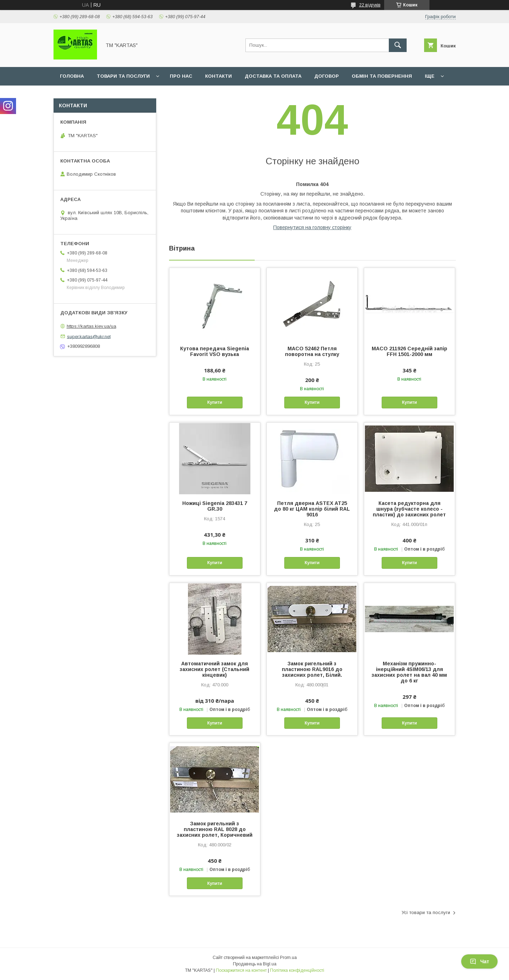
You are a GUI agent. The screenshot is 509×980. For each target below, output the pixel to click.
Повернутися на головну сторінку (312, 227)
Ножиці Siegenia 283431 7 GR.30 (215, 506)
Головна (72, 76)
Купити (215, 402)
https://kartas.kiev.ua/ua (91, 326)
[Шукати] (398, 45)
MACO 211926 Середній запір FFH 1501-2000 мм (409, 351)
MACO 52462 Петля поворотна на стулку (312, 351)
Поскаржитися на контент (241, 970)
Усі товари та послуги (426, 912)
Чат (479, 961)
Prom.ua (288, 958)
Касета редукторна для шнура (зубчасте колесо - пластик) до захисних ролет (409, 509)
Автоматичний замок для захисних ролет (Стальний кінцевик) (215, 669)
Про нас (181, 76)
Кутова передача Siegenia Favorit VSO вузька (215, 351)
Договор (327, 76)
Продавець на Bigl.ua (255, 964)
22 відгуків (370, 5)
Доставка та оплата (273, 76)
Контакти (218, 76)
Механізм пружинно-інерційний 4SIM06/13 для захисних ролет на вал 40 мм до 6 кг (409, 672)
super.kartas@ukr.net (89, 336)
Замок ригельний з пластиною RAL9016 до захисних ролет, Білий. (312, 669)
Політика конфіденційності (297, 970)
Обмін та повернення (382, 76)
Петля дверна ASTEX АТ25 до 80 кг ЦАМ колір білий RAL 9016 (312, 509)
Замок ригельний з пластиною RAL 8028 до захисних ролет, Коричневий (215, 829)
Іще (430, 76)
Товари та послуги (123, 76)
